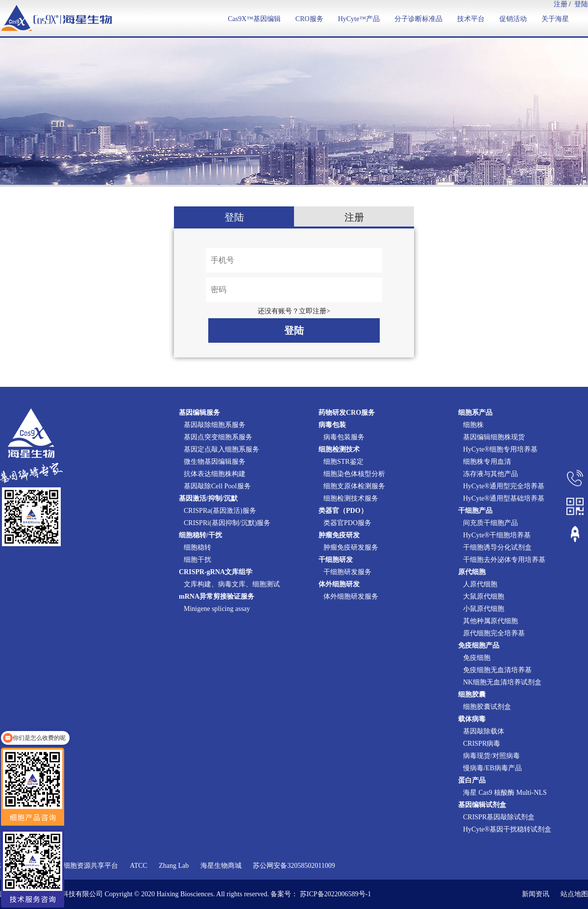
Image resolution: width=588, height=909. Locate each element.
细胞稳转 (197, 547)
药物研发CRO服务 (347, 413)
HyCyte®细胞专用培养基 (500, 449)
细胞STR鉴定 (343, 462)
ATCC (139, 866)
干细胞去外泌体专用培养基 (504, 560)
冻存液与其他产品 (490, 474)
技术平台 (471, 19)
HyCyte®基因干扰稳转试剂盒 (507, 829)
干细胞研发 (336, 560)
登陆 (581, 4)
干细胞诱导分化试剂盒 (497, 547)
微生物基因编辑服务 (215, 462)
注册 (561, 4)
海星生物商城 (221, 866)
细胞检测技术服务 (351, 498)
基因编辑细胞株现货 (494, 437)
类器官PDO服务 (347, 523)
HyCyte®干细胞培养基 (497, 535)
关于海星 (555, 19)
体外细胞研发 (339, 584)
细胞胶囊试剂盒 (487, 707)
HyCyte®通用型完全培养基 (504, 486)
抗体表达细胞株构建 (215, 474)
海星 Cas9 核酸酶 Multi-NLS (505, 793)
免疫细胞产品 (479, 645)
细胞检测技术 (339, 449)
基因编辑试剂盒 (482, 805)
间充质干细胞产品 (490, 523)
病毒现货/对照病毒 (491, 756)
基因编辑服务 (199, 413)
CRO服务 (309, 19)
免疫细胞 (477, 658)
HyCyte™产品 (359, 19)
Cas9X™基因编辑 (254, 19)
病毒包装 (332, 425)
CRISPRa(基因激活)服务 (220, 511)
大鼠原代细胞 (484, 596)
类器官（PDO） (343, 511)
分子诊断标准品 (418, 19)
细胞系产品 (475, 413)
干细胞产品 (475, 511)
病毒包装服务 (344, 437)
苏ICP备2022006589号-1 (335, 894)
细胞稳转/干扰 (200, 535)
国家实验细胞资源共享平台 (77, 866)
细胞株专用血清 (487, 462)
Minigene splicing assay (217, 609)
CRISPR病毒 (482, 744)
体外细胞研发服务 (351, 596)
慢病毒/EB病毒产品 (492, 768)
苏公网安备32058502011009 (294, 866)
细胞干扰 (197, 560)
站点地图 (574, 894)
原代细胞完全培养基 (494, 633)
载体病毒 (472, 719)
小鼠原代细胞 (484, 609)
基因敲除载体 (484, 731)
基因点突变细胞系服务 (218, 437)
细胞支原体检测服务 (354, 486)
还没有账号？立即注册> (294, 311)
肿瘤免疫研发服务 (351, 547)
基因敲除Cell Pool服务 (217, 486)
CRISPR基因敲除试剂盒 (499, 817)
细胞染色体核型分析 (354, 474)
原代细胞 (472, 572)
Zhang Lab (174, 866)
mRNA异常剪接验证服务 (217, 596)
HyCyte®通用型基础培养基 (504, 498)
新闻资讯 (536, 894)
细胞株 (473, 425)
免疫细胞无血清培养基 (497, 670)
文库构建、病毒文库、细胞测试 (232, 584)
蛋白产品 (472, 780)
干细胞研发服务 (347, 572)
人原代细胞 (480, 584)
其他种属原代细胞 (490, 621)
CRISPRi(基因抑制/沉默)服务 (227, 523)
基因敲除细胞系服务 (215, 425)
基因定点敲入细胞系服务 (221, 449)
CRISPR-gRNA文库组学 (216, 572)
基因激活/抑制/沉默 (208, 498)
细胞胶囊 (472, 694)
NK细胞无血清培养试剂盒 (502, 682)
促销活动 (513, 19)
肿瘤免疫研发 (339, 535)
